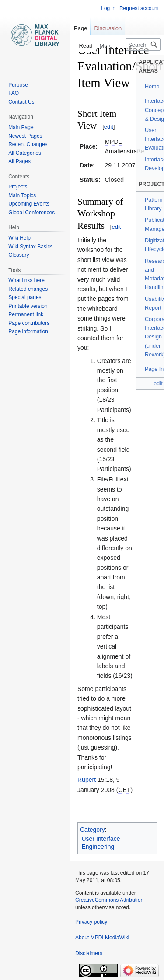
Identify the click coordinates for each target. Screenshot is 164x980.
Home (152, 87)
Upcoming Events (29, 204)
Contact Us (21, 102)
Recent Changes (28, 144)
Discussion (108, 28)
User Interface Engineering (101, 843)
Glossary (19, 255)
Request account (139, 8)
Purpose (18, 85)
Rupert (87, 780)
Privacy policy (91, 922)
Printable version (28, 306)
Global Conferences (31, 213)
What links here (26, 280)
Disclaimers (89, 953)
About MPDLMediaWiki (102, 938)
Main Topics (22, 195)
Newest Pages (25, 136)
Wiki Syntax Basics (30, 247)
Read (80, 46)
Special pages (25, 297)
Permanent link (26, 314)
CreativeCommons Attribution (109, 900)
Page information (28, 331)
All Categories (25, 153)
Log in (108, 8)
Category (92, 830)
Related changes (28, 289)
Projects (18, 187)
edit (109, 127)
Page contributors (29, 323)
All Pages (19, 161)
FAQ (14, 93)
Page (80, 28)
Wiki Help (19, 238)
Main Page (21, 127)
